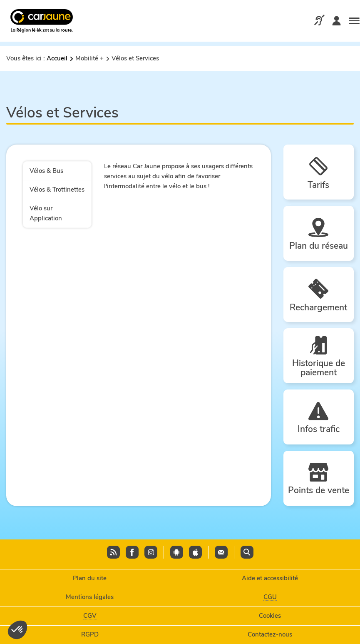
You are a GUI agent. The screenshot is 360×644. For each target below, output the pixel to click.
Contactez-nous (270, 634)
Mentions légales (90, 597)
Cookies (270, 616)
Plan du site (90, 578)
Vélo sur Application (46, 213)
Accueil (57, 58)
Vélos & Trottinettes (57, 190)
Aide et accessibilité (270, 578)
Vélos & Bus (46, 171)
